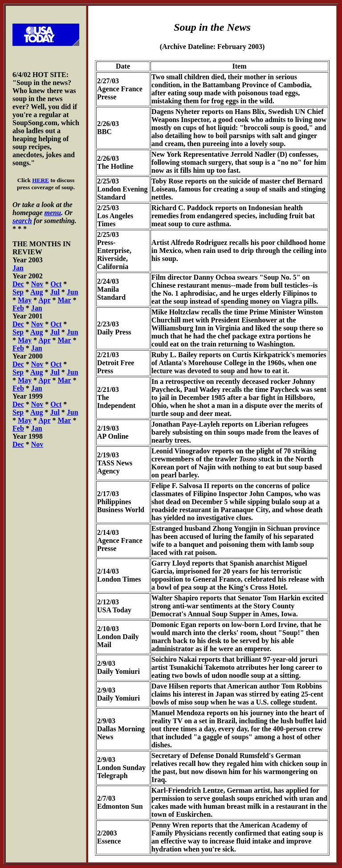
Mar (65, 300)
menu (53, 213)
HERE (41, 180)
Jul (55, 292)
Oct (56, 284)
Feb (18, 308)
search (22, 221)
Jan (18, 268)
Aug (37, 292)
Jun (73, 292)
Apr (44, 300)
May (25, 300)
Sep (18, 292)
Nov (37, 284)
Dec (18, 284)
